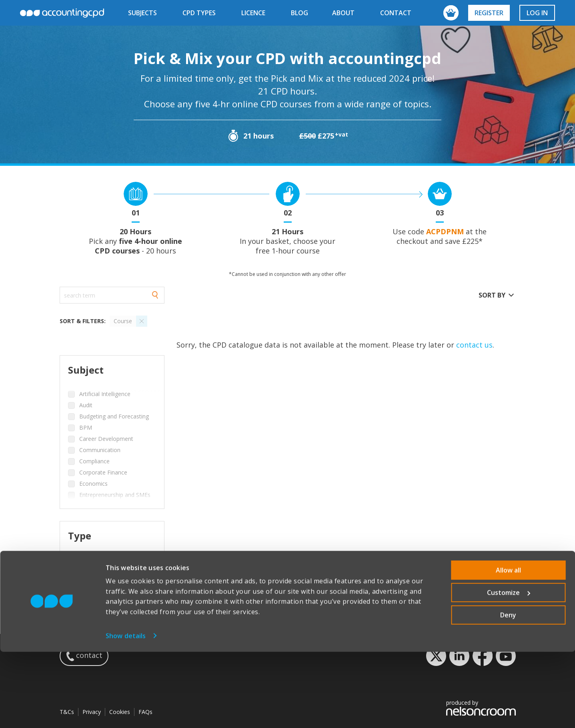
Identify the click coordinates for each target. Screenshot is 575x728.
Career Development (106, 439)
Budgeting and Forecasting (114, 416)
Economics (93, 484)
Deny (508, 691)
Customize (509, 669)
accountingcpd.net (62, 13)
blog (300, 13)
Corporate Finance (103, 472)
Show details (126, 712)
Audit (86, 405)
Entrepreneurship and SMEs (115, 495)
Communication (100, 450)
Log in (537, 13)
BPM (86, 427)
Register (489, 13)
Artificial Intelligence (105, 394)
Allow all (508, 646)
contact (396, 13)
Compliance (94, 461)
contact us (474, 345)
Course (88, 560)
